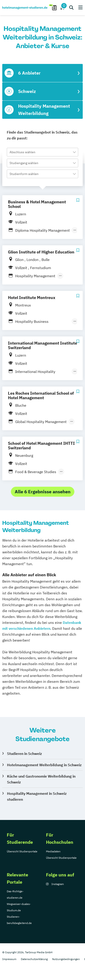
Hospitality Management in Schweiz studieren (37, 796)
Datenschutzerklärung (34, 959)
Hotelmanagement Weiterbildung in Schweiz (44, 765)
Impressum (9, 959)
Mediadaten (53, 851)
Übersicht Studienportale (22, 851)
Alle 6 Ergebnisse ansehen (43, 492)
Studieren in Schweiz (24, 754)
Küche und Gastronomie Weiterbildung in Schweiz (41, 779)
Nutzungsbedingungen (66, 959)
